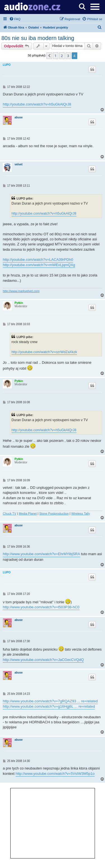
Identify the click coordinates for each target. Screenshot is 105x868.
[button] (49, 56)
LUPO (7, 65)
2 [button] (62, 56)
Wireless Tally (81, 513)
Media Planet (28, 513)
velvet (18, 164)
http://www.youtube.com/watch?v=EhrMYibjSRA (41, 554)
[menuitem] (15, 19)
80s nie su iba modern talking (38, 38)
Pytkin (19, 303)
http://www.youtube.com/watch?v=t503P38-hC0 (41, 607)
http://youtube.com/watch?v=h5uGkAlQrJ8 (37, 104)
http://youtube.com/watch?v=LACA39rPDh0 (38, 260)
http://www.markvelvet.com (21, 291)
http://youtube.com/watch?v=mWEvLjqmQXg (39, 265)
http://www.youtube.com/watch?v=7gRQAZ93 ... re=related (50, 701)
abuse (19, 117)
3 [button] (68, 56)
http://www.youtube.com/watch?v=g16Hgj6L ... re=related (49, 706)
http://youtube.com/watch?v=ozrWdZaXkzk (44, 352)
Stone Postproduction (54, 513)
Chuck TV (10, 513)
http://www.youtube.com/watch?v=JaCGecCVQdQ (43, 660)
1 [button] (56, 56)
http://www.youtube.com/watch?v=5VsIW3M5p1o (55, 774)
